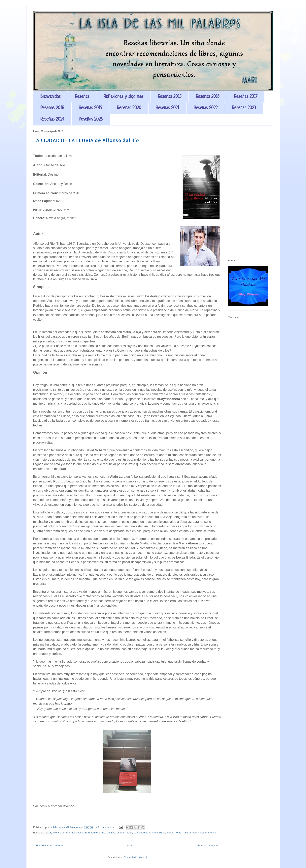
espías (120, 833)
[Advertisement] (251, 191)
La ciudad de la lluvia (146, 833)
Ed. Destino (109, 833)
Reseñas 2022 (206, 108)
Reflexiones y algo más (123, 97)
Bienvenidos (50, 97)
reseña (187, 833)
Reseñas (82, 97)
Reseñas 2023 (244, 108)
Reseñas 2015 (170, 97)
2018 (48, 833)
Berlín (88, 833)
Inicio (130, 845)
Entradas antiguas (208, 845)
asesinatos (78, 833)
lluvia (162, 833)
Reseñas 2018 (52, 108)
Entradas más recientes (50, 845)
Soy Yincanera (201, 833)
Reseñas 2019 (91, 108)
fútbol (129, 833)
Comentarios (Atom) (135, 857)
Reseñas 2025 (91, 119)
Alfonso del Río (61, 833)
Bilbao (97, 833)
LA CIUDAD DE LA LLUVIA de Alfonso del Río (86, 140)
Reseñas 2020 (129, 108)
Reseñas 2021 (167, 108)
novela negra (174, 833)
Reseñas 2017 (246, 97)
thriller (214, 833)
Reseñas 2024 (52, 119)
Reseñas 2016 (208, 97)
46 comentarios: (106, 827)
